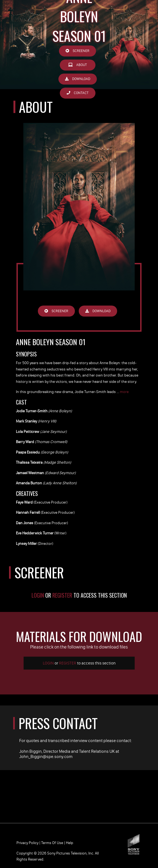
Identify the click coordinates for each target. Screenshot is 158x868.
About (78, 65)
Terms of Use (52, 843)
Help (70, 843)
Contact (78, 93)
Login (38, 595)
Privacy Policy (27, 843)
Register (62, 595)
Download (78, 79)
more (124, 392)
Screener (77, 51)
